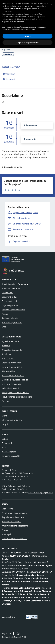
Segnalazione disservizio (13, 517)
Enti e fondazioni (9, 301)
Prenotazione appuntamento (15, 513)
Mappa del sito (8, 617)
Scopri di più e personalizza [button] (27, 42)
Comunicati (7, 443)
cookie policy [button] (7, 11)
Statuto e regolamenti (12, 322)
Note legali (6, 534)
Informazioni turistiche (12, 420)
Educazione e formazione (13, 375)
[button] (52, 4)
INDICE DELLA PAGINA (27, 67)
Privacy (5, 530)
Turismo (5, 401)
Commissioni (7, 293)
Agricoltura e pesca (10, 341)
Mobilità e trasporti (10, 388)
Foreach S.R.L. (20, 637)
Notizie (5, 439)
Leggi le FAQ (7, 509)
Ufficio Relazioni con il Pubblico (16, 486)
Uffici (4, 327)
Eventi (5, 416)
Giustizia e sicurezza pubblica (15, 380)
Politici (5, 314)
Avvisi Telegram (9, 452)
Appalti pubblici (9, 354)
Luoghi (5, 424)
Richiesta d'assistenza (12, 521)
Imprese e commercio (11, 384)
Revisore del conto (10, 318)
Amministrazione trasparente (15, 526)
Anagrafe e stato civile (12, 350)
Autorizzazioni (8, 358)
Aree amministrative (11, 288)
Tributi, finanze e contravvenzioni (17, 397)
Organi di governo (10, 305)
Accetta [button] (28, 36)
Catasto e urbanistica (11, 363)
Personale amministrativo (13, 310)
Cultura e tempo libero (12, 367)
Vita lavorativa (8, 371)
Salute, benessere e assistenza (15, 392)
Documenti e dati (9, 297)
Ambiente (6, 346)
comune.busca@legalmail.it (40, 492)
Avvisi (4, 447)
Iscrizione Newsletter (11, 456)
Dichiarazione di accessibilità (15, 538)
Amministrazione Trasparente (15, 284)
